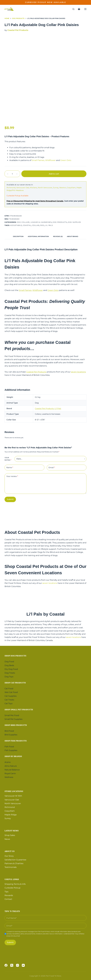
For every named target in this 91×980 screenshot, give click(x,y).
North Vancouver (45, 188)
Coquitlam (71, 188)
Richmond (11, 188)
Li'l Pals (58, 408)
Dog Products (60, 222)
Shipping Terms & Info (15, 884)
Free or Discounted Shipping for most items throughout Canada (35, 201)
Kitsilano (33, 188)
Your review (12, 476)
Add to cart (54, 174)
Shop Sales (10, 835)
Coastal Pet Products (18, 30)
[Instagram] (18, 965)
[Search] (73, 9)
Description (18, 236)
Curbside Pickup (12, 888)
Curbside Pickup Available (17, 196)
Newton (63, 188)
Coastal (27, 225)
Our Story (9, 856)
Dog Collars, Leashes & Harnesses (34, 222)
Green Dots (66, 160)
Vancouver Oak (23, 188)
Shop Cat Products (15, 683)
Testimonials (11, 867)
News (7, 839)
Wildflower (50, 160)
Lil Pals (49, 225)
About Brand (73, 236)
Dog (42, 225)
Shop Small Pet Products (19, 710)
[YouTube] (23, 965)
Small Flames (38, 160)
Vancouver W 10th (13, 796)
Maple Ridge (11, 815)
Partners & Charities (14, 863)
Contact (8, 899)
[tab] (18, 237)
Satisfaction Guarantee (15, 860)
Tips (6, 892)
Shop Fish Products (16, 741)
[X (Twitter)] (12, 965)
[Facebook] (6, 965)
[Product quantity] (12, 174)
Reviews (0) (58, 236)
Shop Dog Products (15, 656)
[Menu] (85, 9)
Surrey (56, 188)
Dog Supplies (74, 222)
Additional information (38, 236)
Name (10, 468)
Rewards (9, 895)
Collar (36, 225)
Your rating (8, 459)
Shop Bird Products (16, 725)
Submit (10, 499)
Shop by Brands (13, 756)
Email (52, 468)
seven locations (78, 372)
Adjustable (16, 225)
